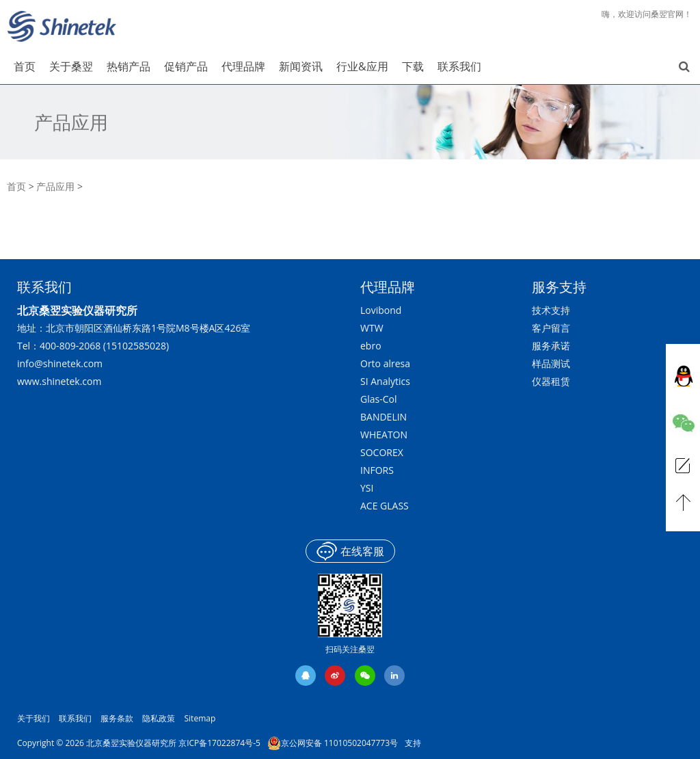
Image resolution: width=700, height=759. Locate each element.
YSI (367, 488)
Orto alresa (385, 363)
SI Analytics (385, 381)
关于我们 (33, 718)
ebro (371, 346)
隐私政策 (159, 718)
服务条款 (117, 718)
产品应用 (71, 122)
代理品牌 (388, 287)
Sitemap (200, 718)
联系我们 (75, 718)
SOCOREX (382, 452)
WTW (372, 328)
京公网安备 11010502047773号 (333, 743)
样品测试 (551, 363)
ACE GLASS (385, 506)
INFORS (377, 470)
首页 (16, 186)
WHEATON (384, 435)
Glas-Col (378, 399)
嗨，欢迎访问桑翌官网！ (647, 14)
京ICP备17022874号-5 (219, 743)
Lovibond (381, 310)
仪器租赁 (551, 381)
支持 (413, 743)
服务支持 (559, 287)
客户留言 (551, 328)
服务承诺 (551, 346)
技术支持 (551, 310)
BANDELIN (383, 417)
